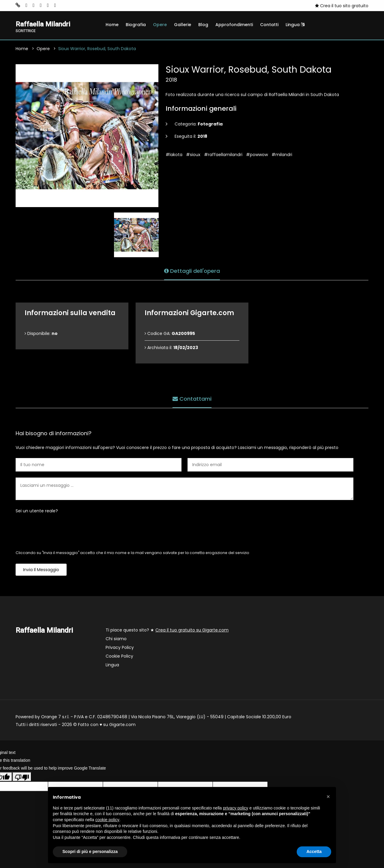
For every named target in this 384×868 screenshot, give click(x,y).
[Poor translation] (22, 777)
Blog (203, 25)
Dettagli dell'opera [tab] (192, 271)
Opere (160, 25)
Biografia (136, 25)
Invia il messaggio (41, 570)
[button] (328, 797)
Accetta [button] (314, 851)
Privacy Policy (120, 648)
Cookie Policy (119, 657)
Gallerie (183, 25)
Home (112, 25)
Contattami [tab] (192, 398)
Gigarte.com (122, 725)
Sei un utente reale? (37, 511)
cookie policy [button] (107, 820)
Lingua (295, 25)
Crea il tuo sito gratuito (342, 6)
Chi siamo (116, 639)
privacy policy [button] (235, 808)
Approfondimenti (234, 25)
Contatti (269, 25)
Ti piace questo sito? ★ (167, 631)
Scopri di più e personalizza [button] (90, 851)
